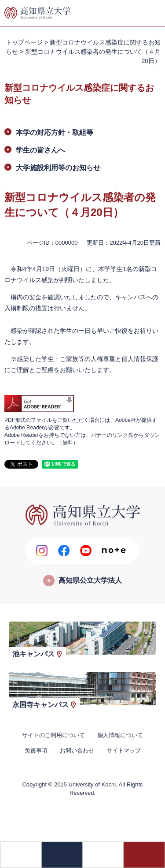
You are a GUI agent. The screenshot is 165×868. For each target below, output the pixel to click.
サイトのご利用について (53, 735)
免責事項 (36, 751)
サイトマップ (124, 751)
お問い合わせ (77, 751)
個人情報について (120, 735)
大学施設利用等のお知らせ (58, 168)
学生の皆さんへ (40, 150)
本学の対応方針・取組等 (55, 132)
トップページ (24, 42)
